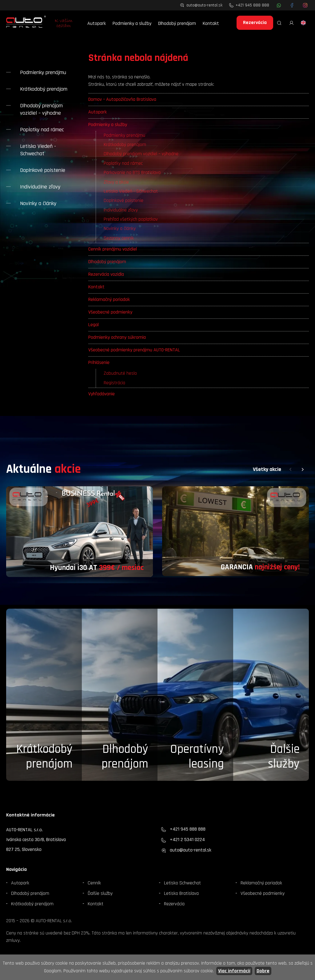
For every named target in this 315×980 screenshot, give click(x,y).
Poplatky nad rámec (123, 163)
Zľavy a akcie (116, 182)
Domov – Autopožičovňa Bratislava (122, 99)
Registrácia (114, 383)
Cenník (94, 883)
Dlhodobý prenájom (177, 24)
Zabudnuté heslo (120, 373)
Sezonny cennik (119, 238)
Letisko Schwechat (182, 883)
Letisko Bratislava (181, 893)
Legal (94, 325)
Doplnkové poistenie (124, 201)
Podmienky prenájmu (124, 135)
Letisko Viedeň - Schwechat (131, 191)
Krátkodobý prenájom (125, 145)
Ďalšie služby (100, 893)
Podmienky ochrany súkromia (117, 337)
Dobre (263, 971)
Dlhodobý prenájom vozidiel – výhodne (141, 154)
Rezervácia (255, 23)
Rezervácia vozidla (106, 274)
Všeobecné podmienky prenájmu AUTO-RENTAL (134, 350)
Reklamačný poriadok (109, 300)
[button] (290, 469)
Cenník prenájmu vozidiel (113, 249)
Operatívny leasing (197, 757)
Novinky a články (120, 229)
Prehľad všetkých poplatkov (131, 219)
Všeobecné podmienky (110, 312)
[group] (80, 532)
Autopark (97, 24)
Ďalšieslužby (284, 757)
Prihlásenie (99, 363)
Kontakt (211, 24)
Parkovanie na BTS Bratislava (132, 173)
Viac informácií (234, 971)
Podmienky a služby (132, 24)
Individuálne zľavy (121, 210)
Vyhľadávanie (102, 394)
